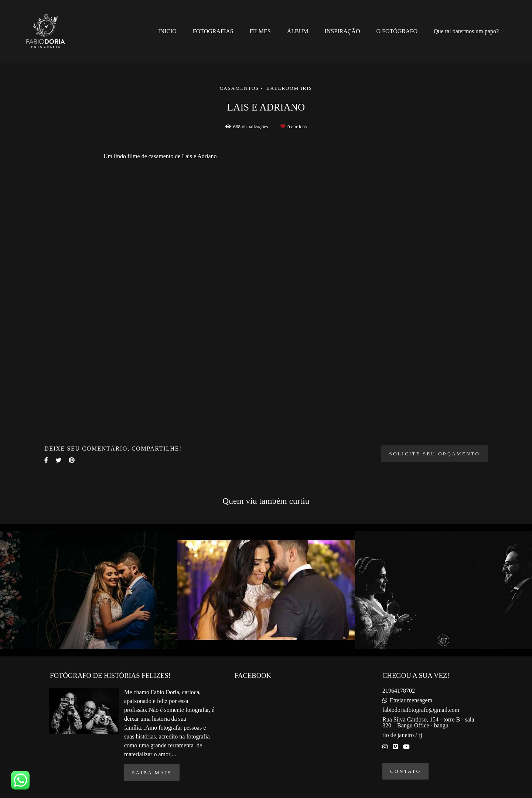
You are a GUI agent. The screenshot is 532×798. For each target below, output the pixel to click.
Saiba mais (152, 773)
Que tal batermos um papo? (466, 31)
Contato (405, 771)
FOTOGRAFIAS (213, 31)
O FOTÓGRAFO (397, 31)
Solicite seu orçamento (434, 454)
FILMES (260, 31)
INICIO (167, 31)
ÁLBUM (298, 31)
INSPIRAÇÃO (342, 31)
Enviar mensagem (411, 700)
